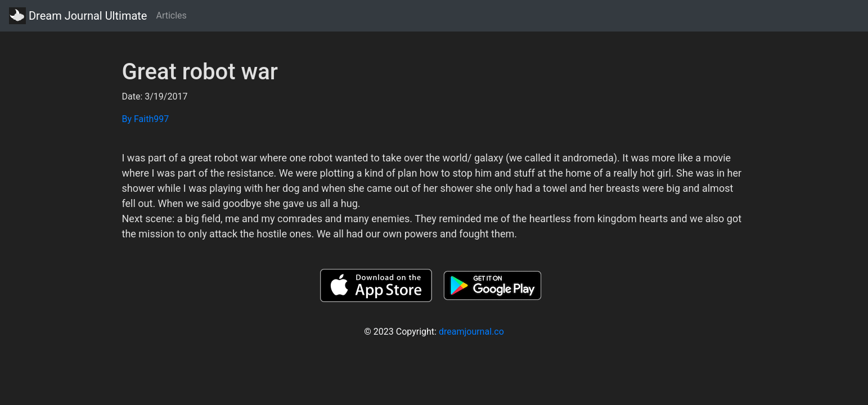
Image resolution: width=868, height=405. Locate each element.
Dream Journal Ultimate (78, 16)
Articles (171, 15)
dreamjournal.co (471, 332)
